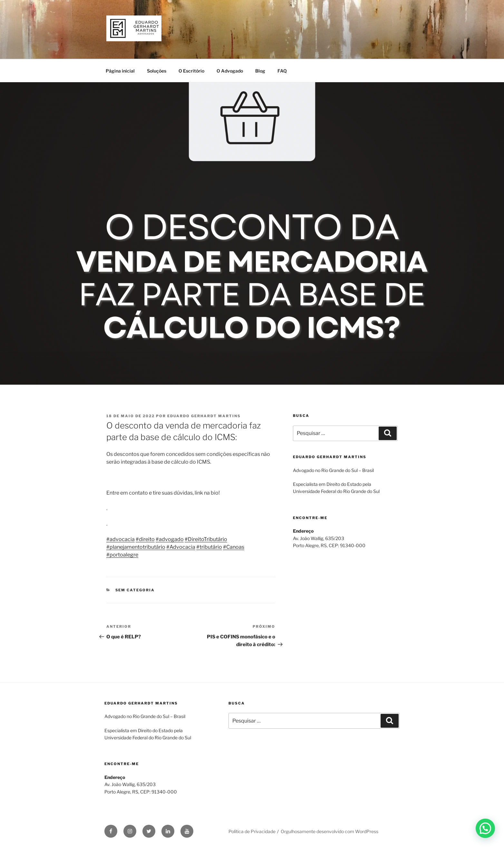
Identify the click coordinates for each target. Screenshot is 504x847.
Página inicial (120, 71)
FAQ (282, 71)
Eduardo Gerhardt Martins (204, 416)
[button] (485, 828)
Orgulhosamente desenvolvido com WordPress (330, 831)
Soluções (157, 71)
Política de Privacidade (252, 831)
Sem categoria (135, 590)
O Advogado (230, 71)
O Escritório (191, 71)
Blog (260, 71)
